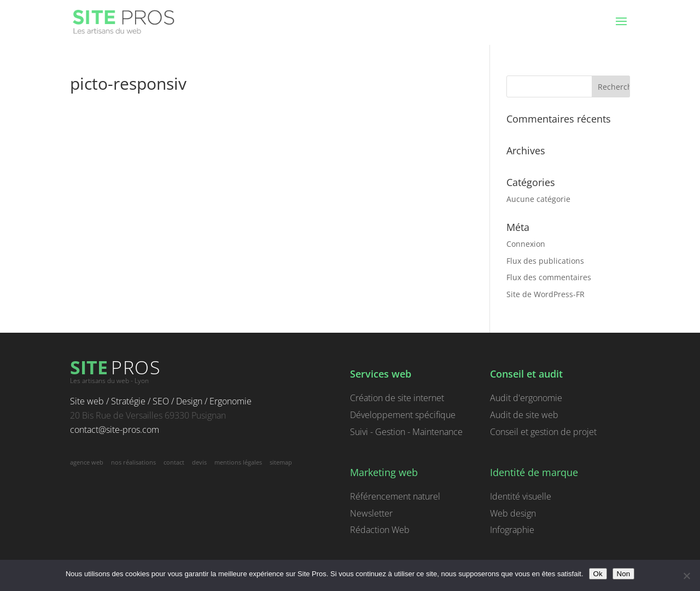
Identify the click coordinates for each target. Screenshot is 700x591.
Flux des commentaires (549, 277)
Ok (598, 574)
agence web (87, 462)
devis (199, 462)
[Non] (686, 576)
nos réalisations (133, 462)
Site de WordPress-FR (546, 294)
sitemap (281, 462)
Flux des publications (545, 261)
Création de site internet (397, 398)
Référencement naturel (395, 496)
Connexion (526, 244)
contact (174, 462)
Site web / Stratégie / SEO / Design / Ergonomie (161, 401)
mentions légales (238, 462)
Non (623, 574)
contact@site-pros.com (115, 430)
